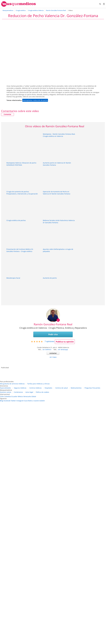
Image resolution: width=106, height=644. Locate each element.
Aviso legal (29, 392)
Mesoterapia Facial (13, 278)
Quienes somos (6, 392)
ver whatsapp (63, 349)
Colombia (8, 396)
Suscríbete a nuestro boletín (34, 401)
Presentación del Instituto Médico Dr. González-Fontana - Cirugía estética (20, 250)
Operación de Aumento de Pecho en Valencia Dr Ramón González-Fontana (57, 193)
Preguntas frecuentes (92, 388)
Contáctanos (18, 392)
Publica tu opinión (65, 342)
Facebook (7, 401)
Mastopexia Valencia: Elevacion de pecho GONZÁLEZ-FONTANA (21, 164)
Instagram (20, 401)
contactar (53, 353)
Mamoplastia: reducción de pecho (35, 100)
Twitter (13, 401)
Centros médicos (35, 388)
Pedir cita (53, 334)
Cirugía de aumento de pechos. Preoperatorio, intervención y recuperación (22, 193)
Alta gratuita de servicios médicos (12, 384)
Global (34, 396)
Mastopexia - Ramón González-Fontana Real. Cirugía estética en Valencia (59, 135)
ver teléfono (47, 349)
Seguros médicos (20, 388)
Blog (2, 401)
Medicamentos (76, 388)
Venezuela (27, 396)
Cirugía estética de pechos (16, 220)
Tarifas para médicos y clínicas (38, 384)
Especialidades (5, 388)
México (20, 396)
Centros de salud (61, 388)
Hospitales (48, 388)
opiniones (50, 341)
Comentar (7, 114)
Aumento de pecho (50, 278)
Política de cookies (42, 392)
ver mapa (53, 357)
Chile (2, 396)
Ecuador (14, 396)
